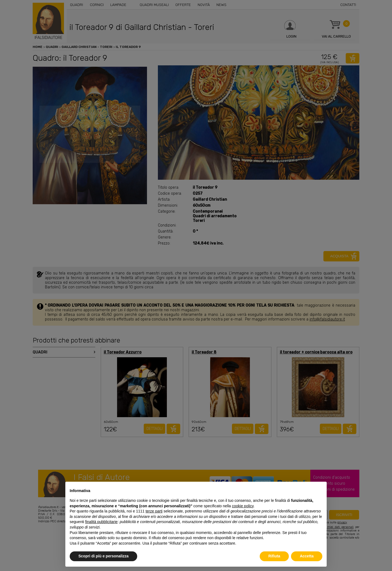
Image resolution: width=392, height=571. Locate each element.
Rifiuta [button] (274, 556)
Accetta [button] (307, 556)
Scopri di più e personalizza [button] (103, 556)
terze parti (154, 511)
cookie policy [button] (243, 506)
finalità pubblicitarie (101, 522)
